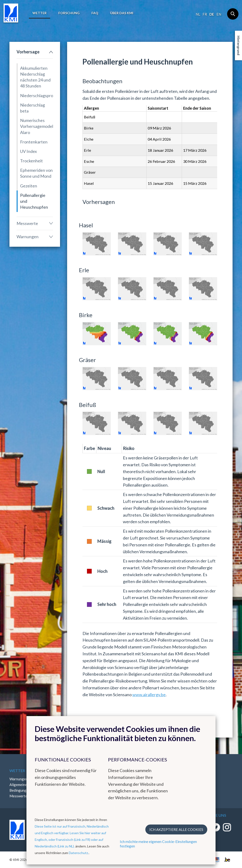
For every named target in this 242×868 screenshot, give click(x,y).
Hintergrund (239, 45)
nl (198, 14)
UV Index (28, 151)
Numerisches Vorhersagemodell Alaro (37, 126)
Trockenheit (31, 161)
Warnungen (28, 237)
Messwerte (27, 223)
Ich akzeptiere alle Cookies (176, 829)
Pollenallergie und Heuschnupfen (34, 201)
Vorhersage (28, 52)
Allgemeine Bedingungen (20, 787)
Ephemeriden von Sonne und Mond (36, 173)
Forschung (69, 13)
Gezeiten (29, 186)
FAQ (95, 13)
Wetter (39, 13)
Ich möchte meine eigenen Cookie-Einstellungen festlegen (158, 844)
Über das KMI (122, 13)
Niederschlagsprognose (37, 95)
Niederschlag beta (32, 108)
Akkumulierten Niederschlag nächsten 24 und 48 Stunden (35, 77)
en (219, 14)
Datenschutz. (79, 853)
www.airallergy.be (149, 695)
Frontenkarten (34, 142)
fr (205, 14)
